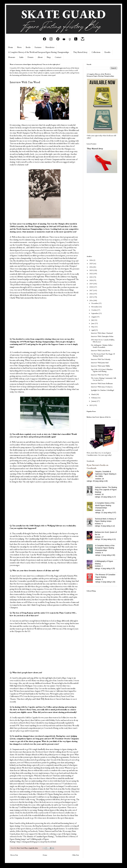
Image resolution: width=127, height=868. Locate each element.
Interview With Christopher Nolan (102, 336)
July (93, 320)
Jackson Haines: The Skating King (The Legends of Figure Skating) (106, 490)
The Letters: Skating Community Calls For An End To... (103, 379)
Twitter (41, 831)
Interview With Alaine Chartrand (102, 333)
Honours (12, 57)
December (95, 303)
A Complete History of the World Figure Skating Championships (105, 505)
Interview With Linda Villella (100, 366)
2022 (91, 274)
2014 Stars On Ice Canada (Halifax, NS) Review (103, 341)
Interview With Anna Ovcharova (102, 387)
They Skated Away (80, 52)
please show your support (25, 834)
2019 (91, 284)
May (93, 327)
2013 (91, 405)
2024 (91, 267)
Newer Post (14, 855)
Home (11, 47)
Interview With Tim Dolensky (101, 359)
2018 (91, 287)
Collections (96, 52)
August (94, 317)
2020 (91, 280)
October (94, 310)
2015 (91, 297)
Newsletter (50, 47)
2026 (91, 260)
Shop (49, 57)
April (93, 330)
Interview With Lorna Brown (101, 350)
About (40, 57)
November (95, 307)
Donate (31, 57)
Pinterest (48, 831)
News (19, 47)
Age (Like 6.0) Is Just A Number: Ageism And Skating (102, 370)
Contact (58, 57)
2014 (91, 300)
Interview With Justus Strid (100, 363)
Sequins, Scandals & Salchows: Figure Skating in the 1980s (106, 474)
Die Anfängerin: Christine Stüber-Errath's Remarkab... (102, 346)
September (95, 313)
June (93, 323)
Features (38, 47)
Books (28, 47)
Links (21, 57)
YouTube (59, 831)
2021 (91, 277)
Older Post (75, 855)
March (94, 394)
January (94, 401)
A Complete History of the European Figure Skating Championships (105, 548)
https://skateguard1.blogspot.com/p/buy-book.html (36, 842)
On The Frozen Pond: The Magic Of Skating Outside (103, 355)
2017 (91, 290)
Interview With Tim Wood (100, 375)
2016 (91, 294)
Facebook (34, 831)
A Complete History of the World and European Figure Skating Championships (39, 52)
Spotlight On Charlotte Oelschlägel (102, 390)
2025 (91, 264)
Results (107, 52)
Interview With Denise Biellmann (102, 383)
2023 (91, 270)
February (94, 398)
